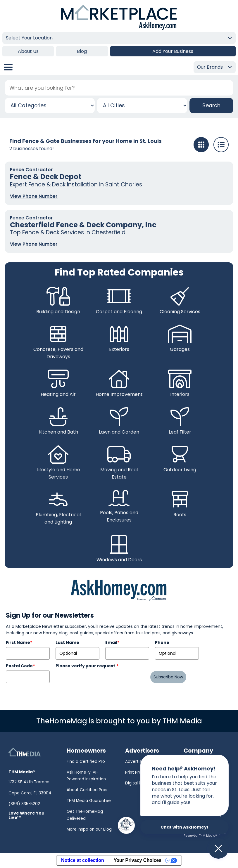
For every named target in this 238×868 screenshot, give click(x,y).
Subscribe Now (168, 677)
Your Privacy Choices (138, 860)
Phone (162, 642)
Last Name (67, 642)
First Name (19, 642)
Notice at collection (83, 860)
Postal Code (20, 666)
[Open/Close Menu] (8, 67)
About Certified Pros (87, 790)
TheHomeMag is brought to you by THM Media (119, 721)
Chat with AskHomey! (184, 827)
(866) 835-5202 (24, 804)
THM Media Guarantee (89, 801)
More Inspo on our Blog (89, 829)
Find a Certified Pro (86, 762)
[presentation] (100, 682)
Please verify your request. (87, 666)
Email (112, 642)
